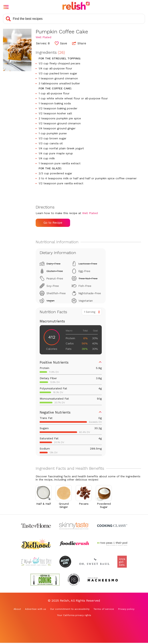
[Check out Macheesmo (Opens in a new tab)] (103, 580)
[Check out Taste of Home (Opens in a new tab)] (36, 526)
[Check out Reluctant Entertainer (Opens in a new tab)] (74, 580)
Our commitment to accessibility (70, 609)
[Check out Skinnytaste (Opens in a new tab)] (74, 526)
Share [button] (79, 43)
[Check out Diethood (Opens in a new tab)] (36, 544)
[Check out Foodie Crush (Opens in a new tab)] (74, 544)
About (17, 609)
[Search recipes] (74, 19)
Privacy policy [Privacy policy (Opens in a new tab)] (126, 609)
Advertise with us (36, 609)
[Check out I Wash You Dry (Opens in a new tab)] (36, 562)
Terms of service (104, 609)
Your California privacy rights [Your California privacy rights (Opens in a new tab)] (74, 615)
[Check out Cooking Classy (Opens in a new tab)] (112, 526)
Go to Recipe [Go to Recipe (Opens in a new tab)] (53, 223)
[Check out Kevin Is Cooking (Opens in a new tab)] (45, 580)
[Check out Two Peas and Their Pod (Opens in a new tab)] (112, 544)
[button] (6, 7)
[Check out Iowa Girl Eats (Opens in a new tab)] (122, 562)
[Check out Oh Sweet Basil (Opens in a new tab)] (94, 562)
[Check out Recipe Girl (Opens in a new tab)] (65, 562)
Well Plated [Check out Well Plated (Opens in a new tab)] (43, 37)
